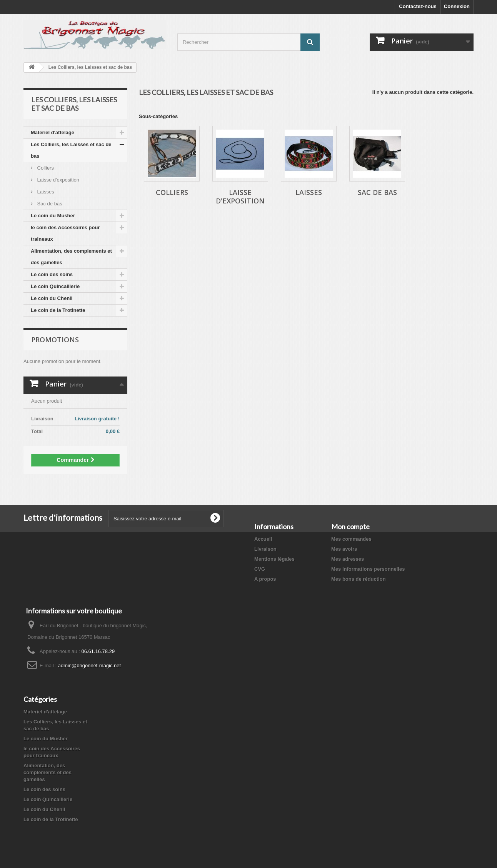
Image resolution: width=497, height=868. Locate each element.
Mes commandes (351, 539)
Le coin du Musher (53, 216)
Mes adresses (348, 559)
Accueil (263, 539)
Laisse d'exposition (58, 180)
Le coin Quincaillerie (55, 286)
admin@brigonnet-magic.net (90, 666)
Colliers (45, 168)
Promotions (55, 340)
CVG (260, 569)
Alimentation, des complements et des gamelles (71, 257)
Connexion (457, 6)
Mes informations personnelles (368, 569)
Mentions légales (274, 559)
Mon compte (350, 526)
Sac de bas (49, 204)
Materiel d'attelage (53, 132)
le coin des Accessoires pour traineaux (65, 233)
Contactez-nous (418, 6)
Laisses (45, 192)
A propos (265, 579)
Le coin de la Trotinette (58, 310)
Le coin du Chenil (52, 298)
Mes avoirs (344, 549)
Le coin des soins (52, 274)
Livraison (265, 549)
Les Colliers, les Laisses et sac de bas (71, 150)
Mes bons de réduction (359, 579)
